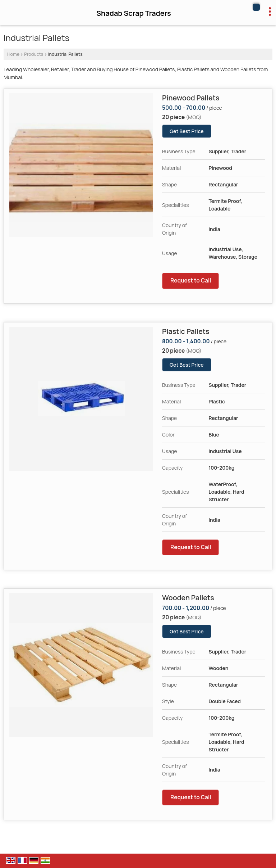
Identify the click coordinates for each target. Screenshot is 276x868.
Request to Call (191, 281)
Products (34, 54)
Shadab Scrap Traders (134, 13)
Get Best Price (187, 131)
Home (13, 54)
